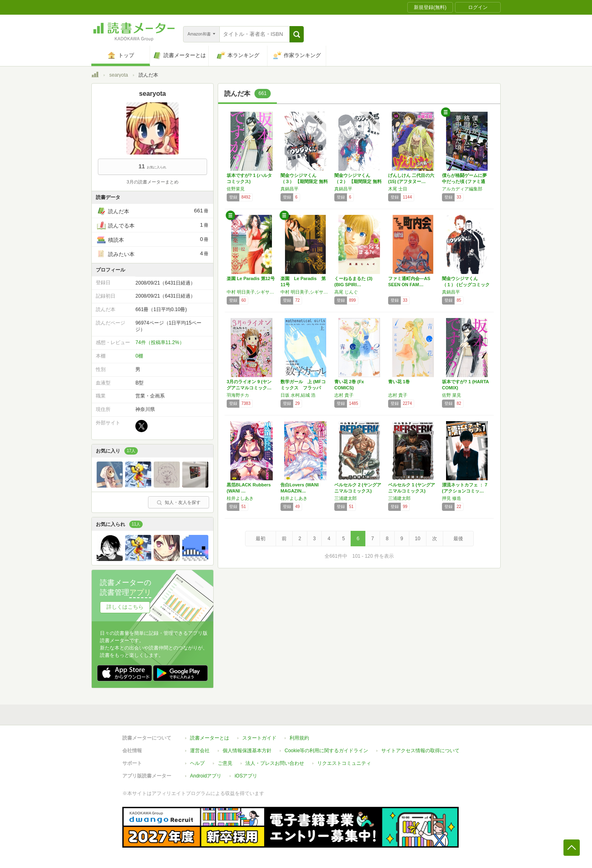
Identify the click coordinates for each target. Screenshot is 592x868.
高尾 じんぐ (346, 292)
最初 (261, 539)
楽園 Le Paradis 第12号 (251, 278)
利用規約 (299, 738)
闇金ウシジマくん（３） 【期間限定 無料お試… (304, 181)
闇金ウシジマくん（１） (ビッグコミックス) (466, 285)
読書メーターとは (210, 738)
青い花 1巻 (399, 382)
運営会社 (200, 751)
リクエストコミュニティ (344, 763)
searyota (119, 75)
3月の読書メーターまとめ (152, 182)
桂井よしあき (240, 498)
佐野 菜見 (452, 395)
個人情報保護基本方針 (247, 751)
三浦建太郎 (346, 498)
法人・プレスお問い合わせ (275, 763)
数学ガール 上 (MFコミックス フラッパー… (303, 388)
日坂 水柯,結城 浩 (298, 395)
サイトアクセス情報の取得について (420, 751)
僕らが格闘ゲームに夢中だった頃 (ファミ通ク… (464, 181)
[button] (297, 34)
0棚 (139, 356)
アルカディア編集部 (462, 189)
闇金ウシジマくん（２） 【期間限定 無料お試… (358, 181)
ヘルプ (197, 763)
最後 (458, 539)
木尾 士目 (398, 189)
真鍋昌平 (289, 189)
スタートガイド (259, 738)
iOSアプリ (246, 776)
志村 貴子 (344, 395)
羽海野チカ (238, 395)
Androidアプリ (206, 776)
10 (418, 539)
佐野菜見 (236, 189)
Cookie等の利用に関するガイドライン (326, 751)
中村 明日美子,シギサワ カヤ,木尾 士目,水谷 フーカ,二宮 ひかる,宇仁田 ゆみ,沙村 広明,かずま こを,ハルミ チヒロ (252, 292)
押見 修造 (452, 498)
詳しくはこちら (125, 607)
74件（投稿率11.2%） (160, 342)
